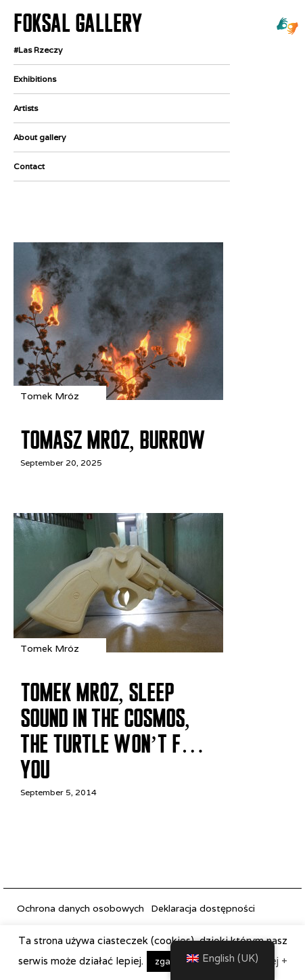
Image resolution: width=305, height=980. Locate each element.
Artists (26, 108)
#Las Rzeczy (38, 50)
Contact (29, 166)
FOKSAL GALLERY (78, 23)
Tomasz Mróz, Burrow (113, 440)
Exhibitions (35, 79)
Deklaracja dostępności (203, 908)
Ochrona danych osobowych (80, 908)
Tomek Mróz (50, 396)
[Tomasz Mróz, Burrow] (118, 396)
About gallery (40, 137)
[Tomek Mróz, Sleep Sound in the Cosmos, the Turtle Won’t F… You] (118, 649)
